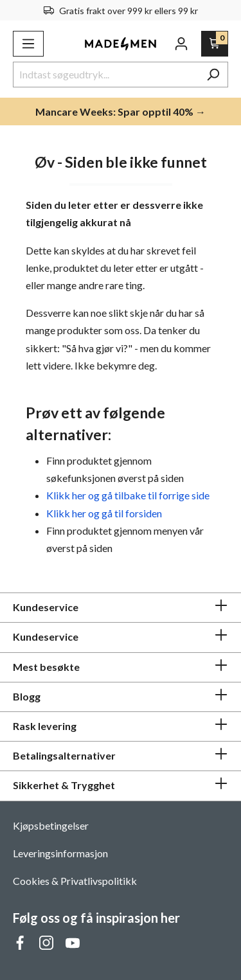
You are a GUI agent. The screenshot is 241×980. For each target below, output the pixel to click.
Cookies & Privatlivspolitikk (75, 881)
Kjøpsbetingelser (51, 825)
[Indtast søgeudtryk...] (106, 75)
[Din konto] (181, 44)
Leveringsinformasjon (60, 853)
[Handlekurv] (215, 44)
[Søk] (213, 75)
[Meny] (28, 44)
